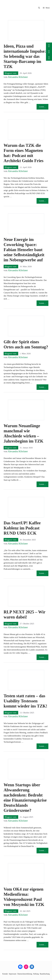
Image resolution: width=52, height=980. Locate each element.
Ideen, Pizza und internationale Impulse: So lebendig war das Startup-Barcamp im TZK (25, 56)
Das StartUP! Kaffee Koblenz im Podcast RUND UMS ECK (22, 528)
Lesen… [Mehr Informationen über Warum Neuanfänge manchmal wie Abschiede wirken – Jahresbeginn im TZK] (42, 484)
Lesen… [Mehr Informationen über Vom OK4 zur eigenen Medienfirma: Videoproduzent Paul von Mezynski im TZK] (42, 945)
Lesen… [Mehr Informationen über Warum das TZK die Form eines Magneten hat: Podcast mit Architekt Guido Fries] (42, 201)
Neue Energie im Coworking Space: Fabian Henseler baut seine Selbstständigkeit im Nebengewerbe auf (24, 250)
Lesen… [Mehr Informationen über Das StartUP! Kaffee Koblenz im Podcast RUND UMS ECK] (42, 573)
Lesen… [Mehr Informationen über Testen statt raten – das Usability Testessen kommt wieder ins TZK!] (42, 746)
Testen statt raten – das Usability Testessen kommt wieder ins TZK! (25, 701)
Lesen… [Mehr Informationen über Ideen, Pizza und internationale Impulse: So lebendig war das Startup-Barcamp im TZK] (42, 107)
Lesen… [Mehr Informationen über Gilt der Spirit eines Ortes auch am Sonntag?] (42, 387)
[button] (39, 8)
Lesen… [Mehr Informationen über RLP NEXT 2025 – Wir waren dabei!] (42, 657)
